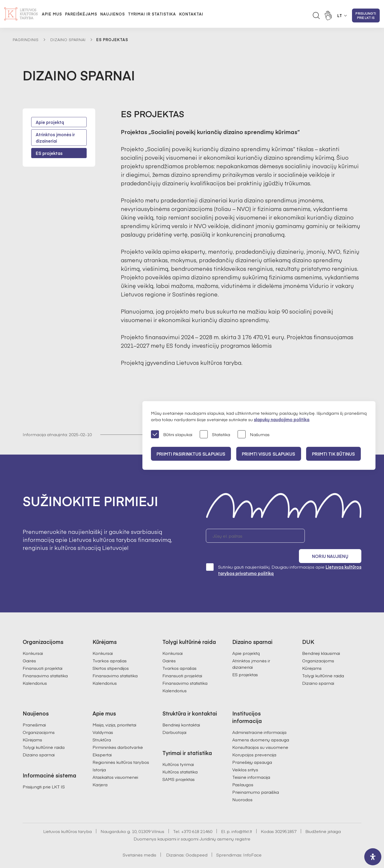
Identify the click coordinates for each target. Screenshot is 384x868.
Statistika (215, 435)
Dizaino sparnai (68, 40)
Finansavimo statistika (45, 661)
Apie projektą (50, 122)
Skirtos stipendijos (111, 654)
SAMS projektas (179, 765)
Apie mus (52, 14)
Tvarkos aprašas (110, 646)
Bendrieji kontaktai (181, 710)
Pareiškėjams (81, 14)
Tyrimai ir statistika (152, 14)
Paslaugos (243, 770)
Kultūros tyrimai (178, 750)
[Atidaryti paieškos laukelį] (316, 15)
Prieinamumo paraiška (256, 777)
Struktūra (102, 725)
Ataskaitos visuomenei (115, 763)
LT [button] (340, 15)
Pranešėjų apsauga (252, 748)
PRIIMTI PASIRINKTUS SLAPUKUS (192, 454)
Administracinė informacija (259, 718)
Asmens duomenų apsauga (261, 725)
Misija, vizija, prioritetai (114, 710)
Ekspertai (102, 740)
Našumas (254, 435)
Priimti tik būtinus (338, 454)
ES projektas (49, 153)
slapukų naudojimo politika (282, 419)
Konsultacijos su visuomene (260, 733)
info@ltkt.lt (242, 817)
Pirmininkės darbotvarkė (118, 733)
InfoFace (252, 840)
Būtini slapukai (172, 435)
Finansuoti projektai (43, 654)
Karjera (100, 770)
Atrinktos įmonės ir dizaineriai (55, 138)
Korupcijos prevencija (254, 740)
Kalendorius (35, 668)
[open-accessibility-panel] (373, 857)
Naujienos (113, 14)
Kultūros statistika (180, 757)
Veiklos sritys (245, 755)
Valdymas (103, 718)
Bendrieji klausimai (321, 639)
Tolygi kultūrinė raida (323, 661)
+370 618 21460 (197, 817)
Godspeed (197, 840)
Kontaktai (191, 14)
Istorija (99, 755)
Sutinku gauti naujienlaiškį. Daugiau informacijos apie (284, 555)
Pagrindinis (26, 40)
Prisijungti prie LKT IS (366, 15)
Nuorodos (242, 785)
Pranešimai (34, 710)
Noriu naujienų (336, 536)
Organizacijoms (318, 646)
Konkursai (33, 639)
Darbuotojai (174, 718)
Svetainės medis (139, 840)
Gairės (29, 646)
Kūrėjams (312, 654)
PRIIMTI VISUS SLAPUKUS (271, 454)
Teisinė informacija (251, 763)
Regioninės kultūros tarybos (121, 748)
